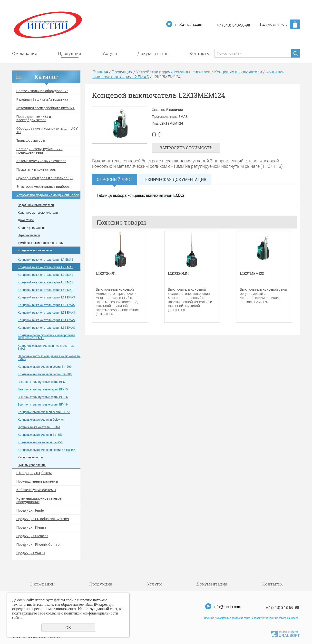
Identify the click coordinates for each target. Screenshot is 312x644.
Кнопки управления (32, 228)
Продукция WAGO (31, 553)
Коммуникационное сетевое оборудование (39, 500)
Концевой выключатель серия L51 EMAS (46, 297)
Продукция (70, 53)
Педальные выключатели (36, 205)
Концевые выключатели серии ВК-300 (45, 374)
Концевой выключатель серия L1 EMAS (45, 260)
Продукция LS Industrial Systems (43, 519)
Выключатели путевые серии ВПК (41, 382)
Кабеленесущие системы (36, 490)
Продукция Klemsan (32, 527)
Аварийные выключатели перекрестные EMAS (46, 347)
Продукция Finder (31, 510)
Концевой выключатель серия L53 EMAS (46, 312)
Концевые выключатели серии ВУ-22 (44, 412)
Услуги (110, 53)
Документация (153, 53)
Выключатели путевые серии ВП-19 (43, 404)
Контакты (200, 53)
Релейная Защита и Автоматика (42, 99)
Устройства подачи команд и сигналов (48, 195)
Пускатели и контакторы (36, 169)
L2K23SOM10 (179, 274)
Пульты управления (32, 465)
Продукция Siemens (32, 536)
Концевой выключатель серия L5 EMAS (45, 290)
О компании (25, 53)
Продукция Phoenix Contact (38, 545)
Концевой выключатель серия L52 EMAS (46, 305)
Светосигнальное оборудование (42, 91)
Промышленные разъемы (37, 481)
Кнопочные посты (30, 457)
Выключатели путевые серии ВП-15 (43, 389)
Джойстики (26, 220)
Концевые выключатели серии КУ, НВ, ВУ (46, 450)
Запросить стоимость (186, 148)
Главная (100, 72)
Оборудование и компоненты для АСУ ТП (47, 130)
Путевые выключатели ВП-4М (39, 427)
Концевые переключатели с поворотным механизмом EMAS (46, 337)
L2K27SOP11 (106, 274)
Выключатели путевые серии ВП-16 (43, 397)
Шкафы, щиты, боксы (34, 473)
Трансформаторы (31, 140)
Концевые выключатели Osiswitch (42, 420)
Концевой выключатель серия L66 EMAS (46, 328)
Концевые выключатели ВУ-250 (40, 442)
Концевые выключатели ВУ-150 (40, 435)
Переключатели (29, 235)
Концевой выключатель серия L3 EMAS (45, 275)
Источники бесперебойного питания (45, 108)
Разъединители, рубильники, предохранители (40, 151)
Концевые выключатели (35, 250)
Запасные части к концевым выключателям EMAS (49, 358)
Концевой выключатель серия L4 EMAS (45, 282)
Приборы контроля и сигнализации (45, 178)
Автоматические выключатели (41, 161)
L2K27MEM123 (252, 274)
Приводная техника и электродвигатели (34, 118)
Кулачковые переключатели (38, 213)
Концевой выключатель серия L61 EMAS (46, 320)
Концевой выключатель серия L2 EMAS (45, 267)
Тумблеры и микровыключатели (41, 243)
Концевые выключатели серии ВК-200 (45, 367)
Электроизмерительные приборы (43, 187)
